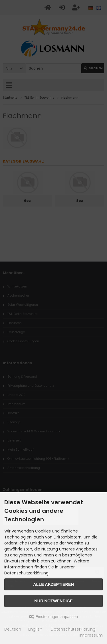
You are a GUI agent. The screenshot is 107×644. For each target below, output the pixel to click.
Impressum (91, 635)
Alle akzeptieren (53, 584)
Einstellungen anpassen (53, 617)
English (35, 629)
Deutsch (13, 629)
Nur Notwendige (53, 601)
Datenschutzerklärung (73, 629)
